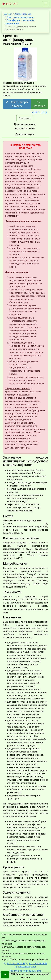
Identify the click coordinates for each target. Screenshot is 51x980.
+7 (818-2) (14, 963)
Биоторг (8, 14)
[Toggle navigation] (46, 4)
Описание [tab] (25, 118)
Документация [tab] (25, 134)
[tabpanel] (25, 534)
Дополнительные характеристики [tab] (25, 126)
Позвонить (40, 104)
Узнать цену (39, 112)
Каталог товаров (23, 14)
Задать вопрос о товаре (17, 104)
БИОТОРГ (10, 4)
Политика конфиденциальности (25, 971)
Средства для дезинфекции (20, 17)
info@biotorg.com (25, 967)
